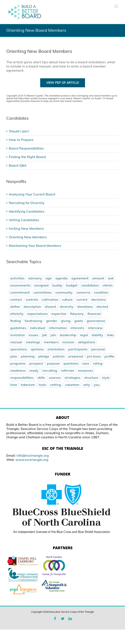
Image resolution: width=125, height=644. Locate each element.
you (97, 385)
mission (68, 342)
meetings (33, 342)
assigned (41, 285)
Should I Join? (19, 131)
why (87, 385)
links (110, 335)
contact (16, 299)
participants (78, 349)
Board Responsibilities (26, 148)
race (86, 363)
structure (91, 378)
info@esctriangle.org (33, 455)
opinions (37, 349)
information (58, 328)
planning (28, 356)
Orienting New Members (28, 237)
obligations (87, 342)
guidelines (18, 328)
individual (38, 328)
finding (16, 321)
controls (32, 299)
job (44, 335)
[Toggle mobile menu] (117, 6)
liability (97, 335)
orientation (56, 349)
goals (79, 321)
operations (19, 349)
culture (67, 299)
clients (108, 285)
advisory (35, 278)
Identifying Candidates (27, 211)
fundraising (34, 321)
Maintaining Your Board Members (35, 246)
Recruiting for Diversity (27, 203)
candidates (90, 285)
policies (59, 356)
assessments (20, 285)
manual (16, 342)
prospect (36, 363)
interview (95, 328)
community (64, 292)
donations (85, 307)
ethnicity (17, 314)
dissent (50, 307)
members (51, 342)
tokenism (28, 385)
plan (14, 356)
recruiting (50, 370)
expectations (38, 314)
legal (84, 335)
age (49, 278)
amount (98, 278)
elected (102, 307)
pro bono (94, 356)
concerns (83, 292)
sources (55, 378)
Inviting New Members (26, 228)
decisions (99, 299)
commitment (20, 292)
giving (66, 321)
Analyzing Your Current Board (32, 194)
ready (34, 370)
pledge (44, 356)
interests (77, 328)
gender (52, 321)
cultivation (50, 299)
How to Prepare (21, 140)
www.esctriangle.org (32, 460)
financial (94, 314)
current (82, 299)
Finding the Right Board (27, 157)
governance (96, 321)
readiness (18, 370)
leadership (68, 335)
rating (98, 363)
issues (34, 335)
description (32, 307)
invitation (18, 335)
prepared (76, 356)
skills (41, 378)
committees (43, 292)
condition (101, 292)
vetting (56, 385)
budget (72, 285)
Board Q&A (18, 165)
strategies (72, 378)
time (14, 385)
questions (71, 363)
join (53, 335)
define (15, 307)
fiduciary (77, 314)
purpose (53, 363)
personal (98, 349)
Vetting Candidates (24, 220)
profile (109, 356)
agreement (80, 278)
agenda (62, 278)
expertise (59, 314)
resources (85, 370)
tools (43, 385)
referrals (68, 370)
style (106, 378)
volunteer (72, 385)
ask (111, 278)
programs (18, 363)
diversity (67, 307)
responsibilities (22, 378)
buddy (57, 285)
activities (17, 278)
